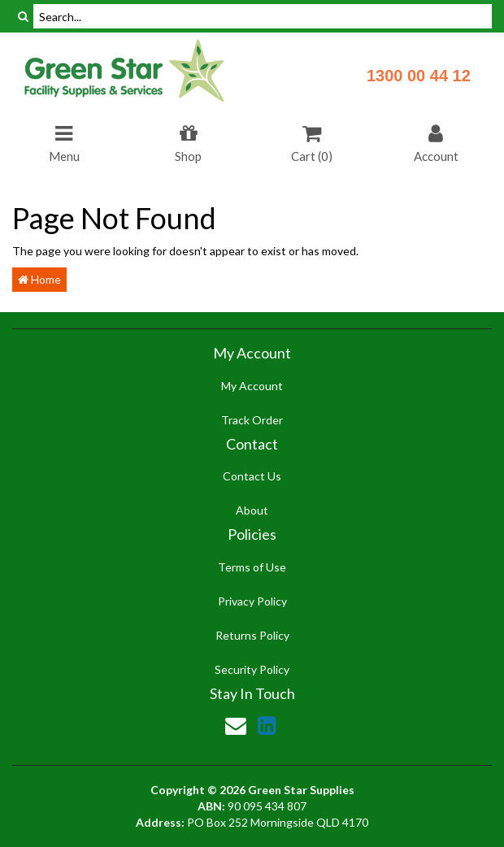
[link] (267, 725)
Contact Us (252, 476)
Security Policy (252, 669)
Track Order (252, 420)
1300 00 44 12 (419, 76)
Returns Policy (252, 635)
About (252, 510)
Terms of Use (252, 567)
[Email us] (236, 725)
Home (39, 279)
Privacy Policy (252, 601)
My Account (252, 386)
